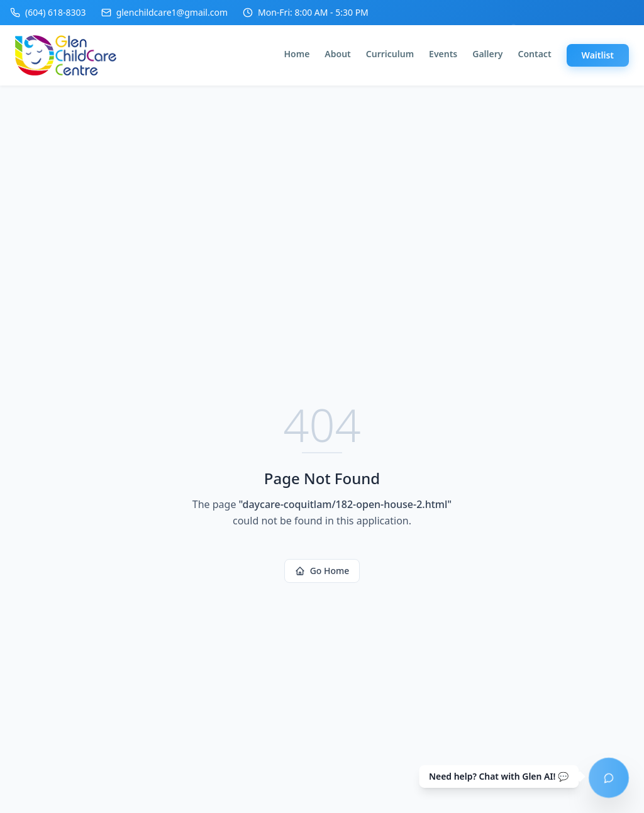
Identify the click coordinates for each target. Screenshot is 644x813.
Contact (534, 54)
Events (443, 54)
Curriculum (390, 54)
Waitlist (598, 55)
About (337, 54)
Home (297, 54)
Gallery (487, 54)
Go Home (322, 571)
